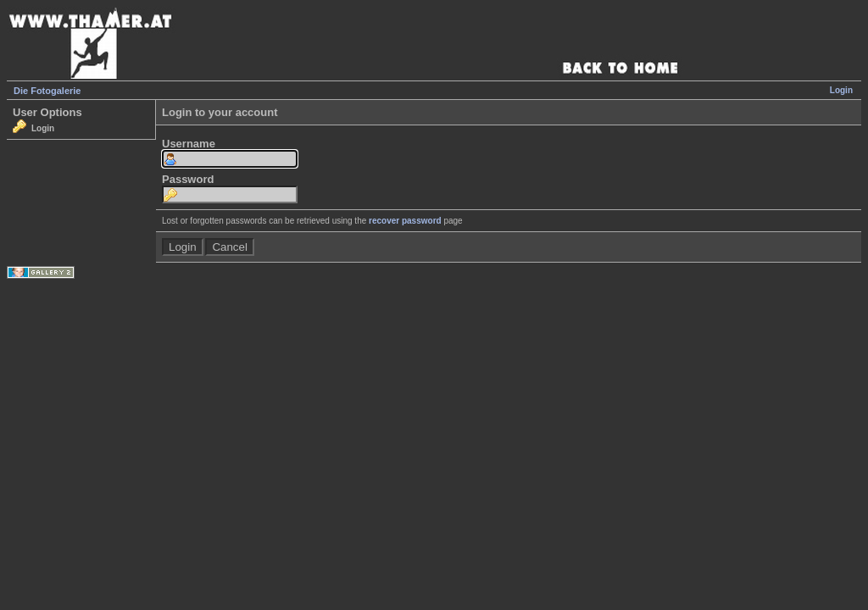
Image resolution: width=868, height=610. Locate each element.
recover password (405, 221)
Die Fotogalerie (47, 91)
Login (841, 90)
